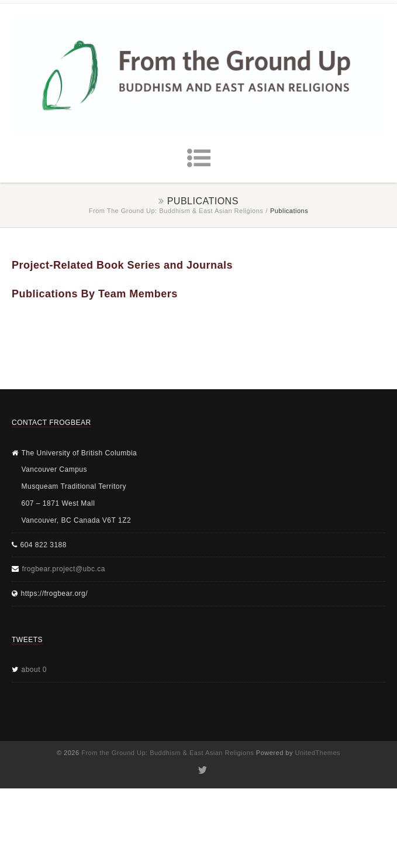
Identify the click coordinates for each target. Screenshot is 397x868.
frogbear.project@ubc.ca (64, 569)
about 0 (34, 670)
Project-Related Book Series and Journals (122, 265)
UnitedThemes (318, 753)
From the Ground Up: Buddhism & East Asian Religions (176, 211)
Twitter (201, 770)
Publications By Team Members (95, 294)
